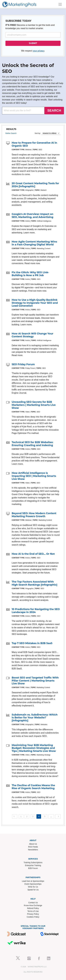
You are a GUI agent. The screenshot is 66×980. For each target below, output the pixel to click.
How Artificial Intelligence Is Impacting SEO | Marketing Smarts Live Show (34, 476)
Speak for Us (33, 890)
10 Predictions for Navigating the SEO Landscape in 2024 (36, 611)
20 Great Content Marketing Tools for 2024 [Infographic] (35, 185)
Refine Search (11, 133)
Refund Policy (33, 908)
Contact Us (33, 903)
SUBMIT (33, 43)
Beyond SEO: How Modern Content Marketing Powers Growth (34, 515)
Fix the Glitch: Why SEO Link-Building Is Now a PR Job (30, 274)
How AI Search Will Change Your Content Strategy (33, 335)
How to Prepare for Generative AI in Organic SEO (34, 144)
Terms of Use (33, 911)
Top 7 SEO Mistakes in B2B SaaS (32, 643)
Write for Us (33, 887)
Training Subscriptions (33, 863)
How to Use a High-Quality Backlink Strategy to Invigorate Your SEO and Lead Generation (35, 303)
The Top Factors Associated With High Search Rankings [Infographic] (34, 583)
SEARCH (54, 110)
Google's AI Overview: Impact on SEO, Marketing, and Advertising (33, 216)
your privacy (38, 51)
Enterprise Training (33, 865)
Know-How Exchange (33, 905)
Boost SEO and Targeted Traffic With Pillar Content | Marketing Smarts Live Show (35, 681)
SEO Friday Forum (23, 364)
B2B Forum (33, 868)
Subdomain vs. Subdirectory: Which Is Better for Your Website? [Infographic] (35, 718)
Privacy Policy (33, 914)
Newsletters (33, 850)
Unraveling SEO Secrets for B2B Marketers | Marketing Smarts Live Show (34, 405)
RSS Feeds (33, 847)
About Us (33, 844)
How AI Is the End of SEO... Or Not (33, 554)
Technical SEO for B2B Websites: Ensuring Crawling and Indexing (32, 444)
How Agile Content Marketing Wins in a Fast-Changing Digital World (34, 243)
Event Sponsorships (33, 884)
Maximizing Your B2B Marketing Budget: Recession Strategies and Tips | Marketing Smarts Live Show (34, 748)
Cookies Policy (33, 917)
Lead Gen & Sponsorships (33, 881)
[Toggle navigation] (60, 4)
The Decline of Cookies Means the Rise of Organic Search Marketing (33, 787)
